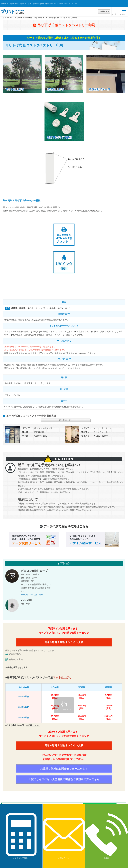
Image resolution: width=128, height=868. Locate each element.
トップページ (8, 18)
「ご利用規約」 (43, 492)
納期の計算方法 (16, 659)
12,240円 (55, 697)
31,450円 (82, 718)
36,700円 (55, 718)
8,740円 (108, 697)
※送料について (33, 725)
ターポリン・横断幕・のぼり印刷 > (31, 18)
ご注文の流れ (15, 654)
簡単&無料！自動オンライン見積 (64, 642)
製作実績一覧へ (66, 420)
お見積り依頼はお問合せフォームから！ (64, 769)
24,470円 (55, 707)
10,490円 (82, 697)
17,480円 (108, 707)
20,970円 (82, 707)
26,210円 (108, 718)
